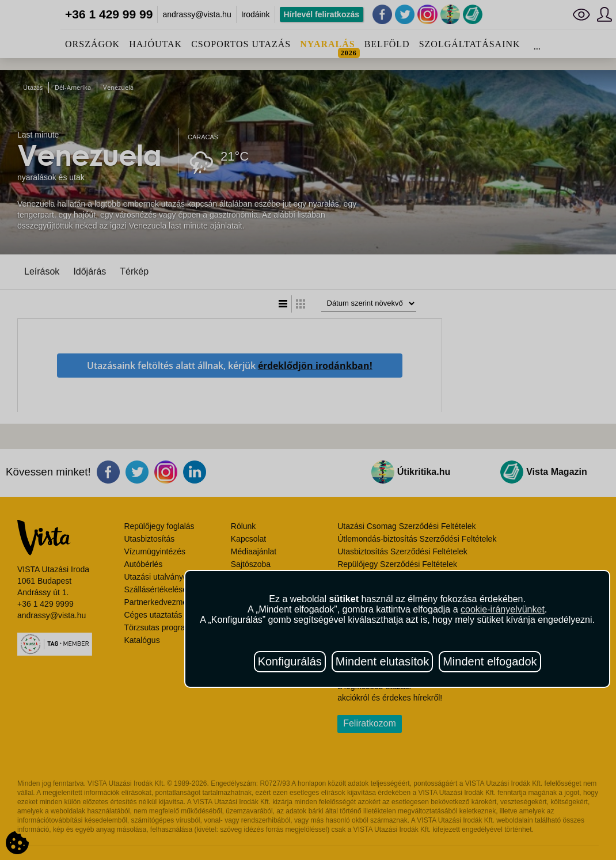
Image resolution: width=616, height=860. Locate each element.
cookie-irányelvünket (503, 609)
